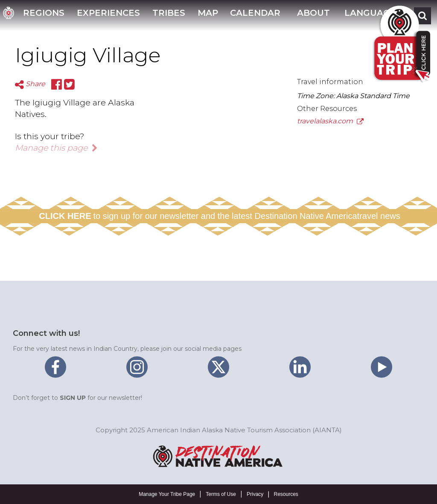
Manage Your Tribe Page (167, 494)
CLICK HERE (65, 216)
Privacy (255, 494)
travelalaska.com (330, 121)
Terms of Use (221, 494)
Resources (286, 494)
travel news (379, 216)
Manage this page (56, 148)
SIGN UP (73, 398)
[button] (312, 16)
